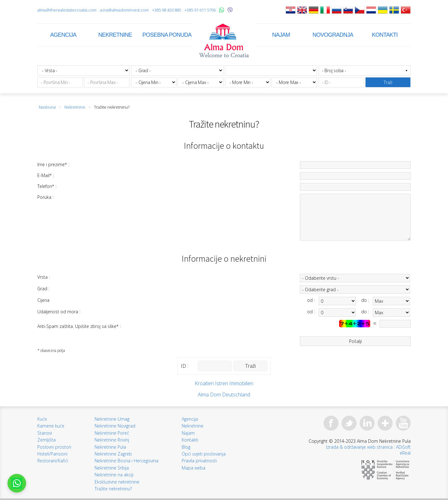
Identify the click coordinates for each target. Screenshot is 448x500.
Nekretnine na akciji (114, 475)
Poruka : (45, 197)
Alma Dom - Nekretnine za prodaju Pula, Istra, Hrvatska (224, 40)
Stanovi (45, 433)
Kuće (42, 419)
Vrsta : (44, 277)
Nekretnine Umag (112, 419)
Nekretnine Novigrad (115, 426)
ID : (184, 366)
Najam (281, 35)
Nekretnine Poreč (112, 433)
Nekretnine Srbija (112, 468)
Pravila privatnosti (199, 461)
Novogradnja (333, 35)
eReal (405, 453)
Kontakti (385, 35)
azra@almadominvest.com (124, 10)
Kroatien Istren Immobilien (224, 383)
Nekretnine (115, 35)
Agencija (63, 35)
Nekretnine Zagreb (113, 454)
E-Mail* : (46, 175)
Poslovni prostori (54, 447)
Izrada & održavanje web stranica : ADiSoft (368, 447)
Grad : (43, 289)
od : (311, 300)
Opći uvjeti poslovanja (204, 454)
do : (365, 300)
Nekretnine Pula (110, 447)
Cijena (43, 300)
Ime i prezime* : (53, 164)
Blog (186, 447)
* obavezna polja (51, 350)
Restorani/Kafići (53, 461)
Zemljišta (47, 440)
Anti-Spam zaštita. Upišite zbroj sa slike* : (79, 326)
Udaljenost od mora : (59, 312)
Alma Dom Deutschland (224, 395)
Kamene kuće (51, 426)
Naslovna (47, 107)
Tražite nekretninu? (113, 489)
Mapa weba (194, 468)
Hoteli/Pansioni (52, 454)
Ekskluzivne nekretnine (117, 482)
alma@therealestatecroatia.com (67, 10)
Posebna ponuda (167, 35)
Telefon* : (47, 186)
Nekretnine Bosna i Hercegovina (126, 461)
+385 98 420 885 (167, 10)
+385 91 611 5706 (200, 10)
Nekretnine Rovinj (112, 440)
